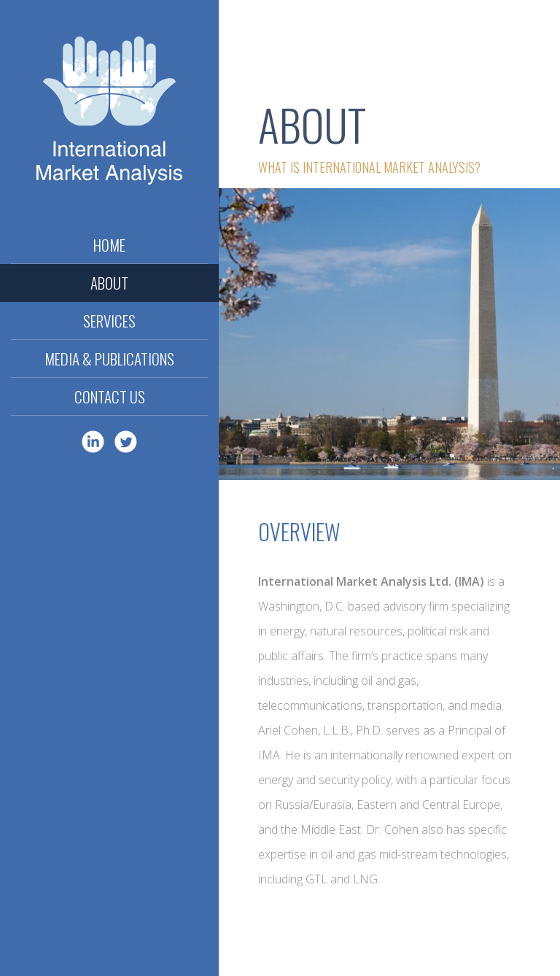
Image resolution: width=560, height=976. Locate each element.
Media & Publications (109, 359)
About (109, 283)
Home (109, 245)
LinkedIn (93, 442)
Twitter (126, 442)
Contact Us (110, 396)
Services (109, 321)
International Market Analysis (109, 113)
